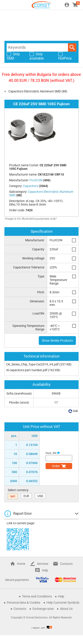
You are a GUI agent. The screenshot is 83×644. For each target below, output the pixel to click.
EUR (26, 496)
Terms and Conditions (37, 596)
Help (45, 570)
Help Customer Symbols (63, 603)
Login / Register (67, 5)
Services (43, 564)
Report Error (22, 514)
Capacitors (31, 186)
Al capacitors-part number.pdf (27, 370)
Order (56, 466)
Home (21, 564)
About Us (66, 609)
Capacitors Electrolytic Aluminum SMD (35, 91)
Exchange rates (43, 609)
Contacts (66, 564)
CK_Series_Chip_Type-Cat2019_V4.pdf (32, 364)
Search (72, 47)
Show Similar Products (57, 341)
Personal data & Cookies (24, 603)
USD (40, 496)
